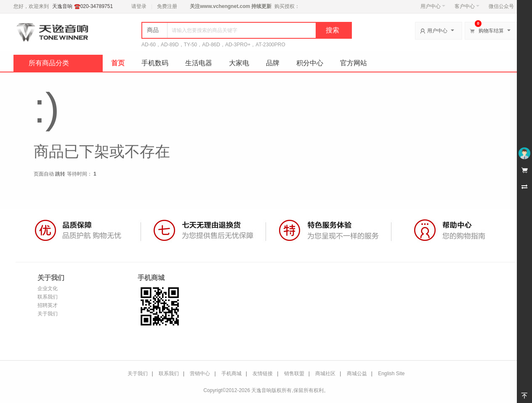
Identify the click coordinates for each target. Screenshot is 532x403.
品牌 (273, 63)
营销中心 (200, 374)
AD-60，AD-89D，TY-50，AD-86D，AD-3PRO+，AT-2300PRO (213, 45)
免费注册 (167, 6)
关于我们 (48, 314)
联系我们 (48, 297)
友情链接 (263, 374)
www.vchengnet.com (225, 6)
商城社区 (325, 374)
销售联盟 (294, 374)
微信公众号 (501, 6)
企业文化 (48, 288)
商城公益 (357, 374)
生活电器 (199, 63)
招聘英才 (48, 305)
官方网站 (354, 63)
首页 (118, 63)
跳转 (60, 174)
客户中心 (467, 6)
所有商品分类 (49, 63)
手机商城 (231, 374)
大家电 (239, 63)
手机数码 (155, 63)
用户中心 (433, 6)
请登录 (139, 6)
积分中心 (310, 63)
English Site (391, 374)
